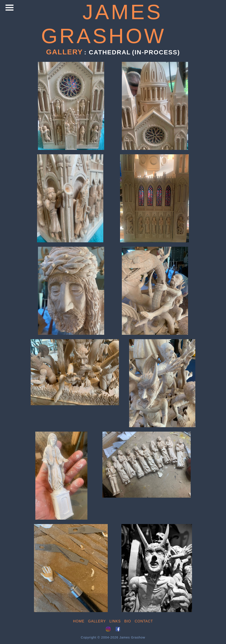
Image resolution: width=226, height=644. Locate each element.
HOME (79, 621)
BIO (128, 621)
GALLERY (97, 621)
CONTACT (144, 621)
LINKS (115, 621)
